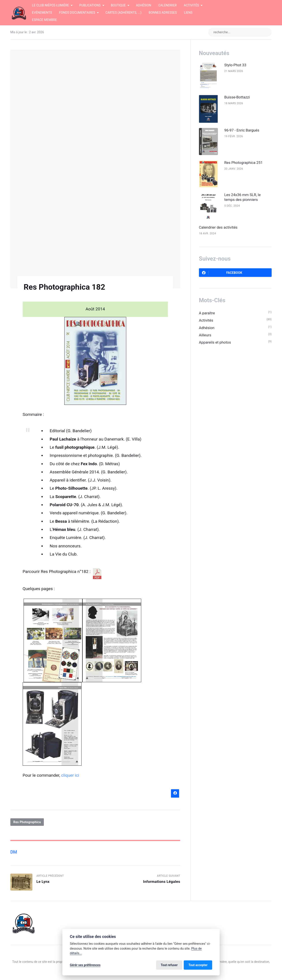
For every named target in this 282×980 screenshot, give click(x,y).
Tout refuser (169, 965)
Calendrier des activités (218, 227)
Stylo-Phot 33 (235, 65)
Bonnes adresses (163, 13)
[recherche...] (240, 32)
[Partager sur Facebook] (175, 793)
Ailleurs (205, 335)
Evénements (42, 13)
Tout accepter (198, 965)
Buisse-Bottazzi (237, 97)
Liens (188, 13)
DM (14, 852)
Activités (206, 320)
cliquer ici (70, 775)
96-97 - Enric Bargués (242, 130)
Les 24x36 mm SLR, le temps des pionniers (242, 197)
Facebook (222, 273)
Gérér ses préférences (85, 965)
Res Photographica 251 (243, 163)
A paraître (207, 313)
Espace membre (44, 20)
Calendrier (168, 5)
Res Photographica (27, 822)
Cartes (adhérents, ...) (123, 13)
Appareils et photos (215, 342)
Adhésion (144, 5)
